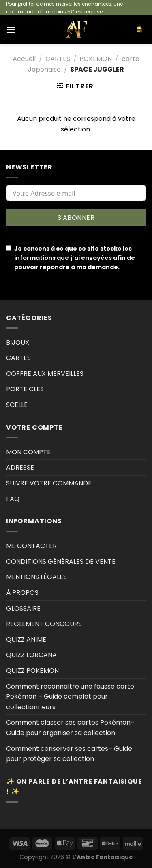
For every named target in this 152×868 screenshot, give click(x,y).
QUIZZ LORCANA (31, 655)
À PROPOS (22, 593)
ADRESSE (20, 467)
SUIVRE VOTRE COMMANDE (49, 483)
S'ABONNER (76, 218)
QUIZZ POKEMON (32, 671)
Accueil (24, 59)
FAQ (13, 499)
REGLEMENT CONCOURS (44, 624)
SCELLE (17, 405)
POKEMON (96, 59)
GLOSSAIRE (23, 608)
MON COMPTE (28, 452)
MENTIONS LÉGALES (36, 577)
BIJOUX (18, 342)
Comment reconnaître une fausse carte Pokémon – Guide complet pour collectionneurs (70, 697)
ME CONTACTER (31, 546)
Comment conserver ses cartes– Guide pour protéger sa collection (69, 754)
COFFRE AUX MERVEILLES (45, 374)
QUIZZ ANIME (26, 639)
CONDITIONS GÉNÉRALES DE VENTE (61, 561)
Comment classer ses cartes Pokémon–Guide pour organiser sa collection (70, 728)
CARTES (58, 59)
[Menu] (11, 30)
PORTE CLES (25, 389)
